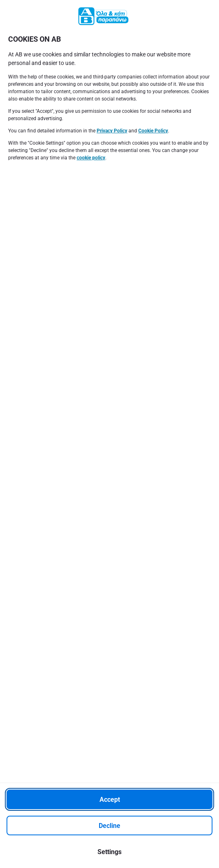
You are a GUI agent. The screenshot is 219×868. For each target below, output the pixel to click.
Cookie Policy (153, 131)
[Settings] (109, 852)
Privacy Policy (112, 131)
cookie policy (91, 158)
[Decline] (109, 825)
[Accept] (109, 799)
